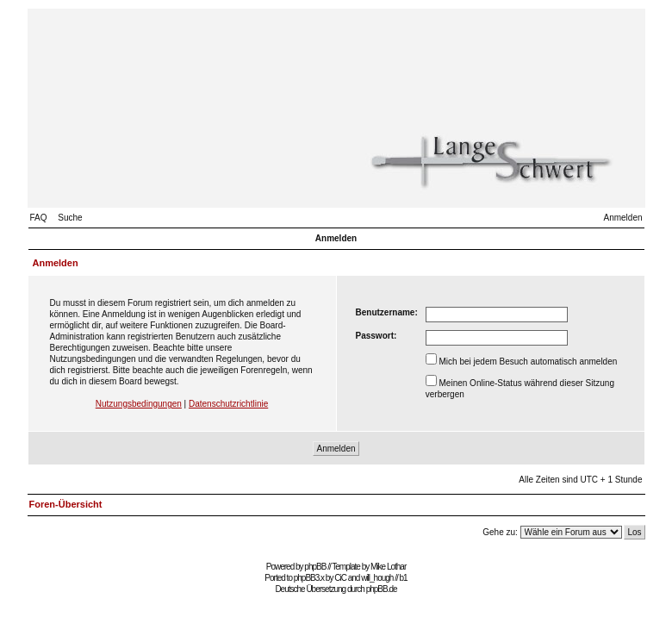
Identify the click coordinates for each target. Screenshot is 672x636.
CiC (340, 578)
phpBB (315, 567)
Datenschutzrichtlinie (228, 404)
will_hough (377, 578)
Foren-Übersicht (66, 504)
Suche (70, 218)
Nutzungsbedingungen (139, 404)
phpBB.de (382, 589)
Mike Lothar (388, 567)
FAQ (39, 218)
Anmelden (622, 218)
